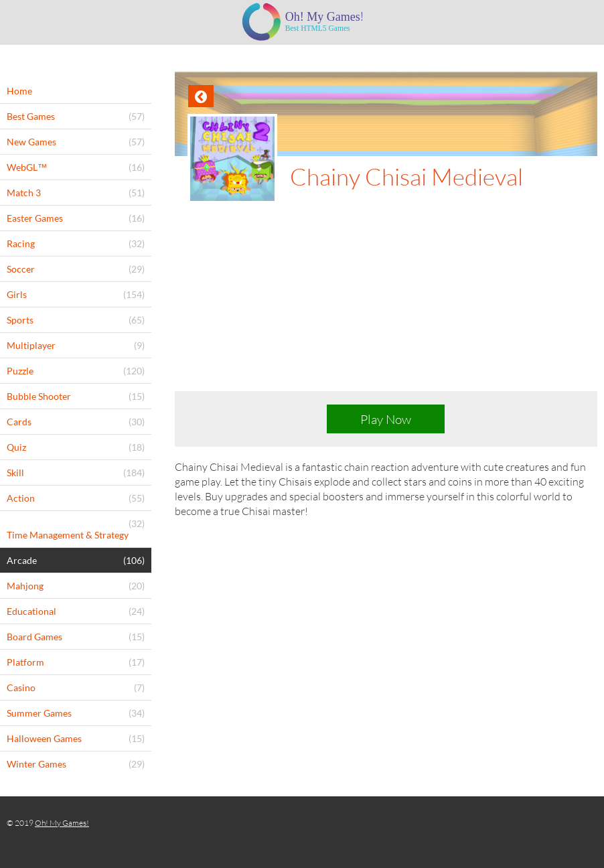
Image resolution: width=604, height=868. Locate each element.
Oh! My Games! (62, 823)
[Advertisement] (386, 304)
